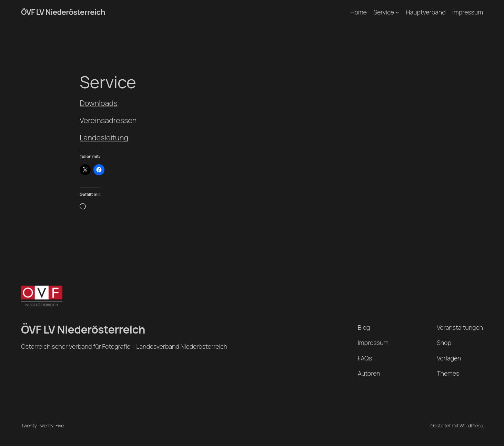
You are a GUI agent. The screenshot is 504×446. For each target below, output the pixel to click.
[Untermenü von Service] (397, 12)
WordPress (471, 425)
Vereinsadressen (108, 120)
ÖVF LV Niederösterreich (63, 12)
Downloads (98, 103)
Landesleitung (104, 138)
